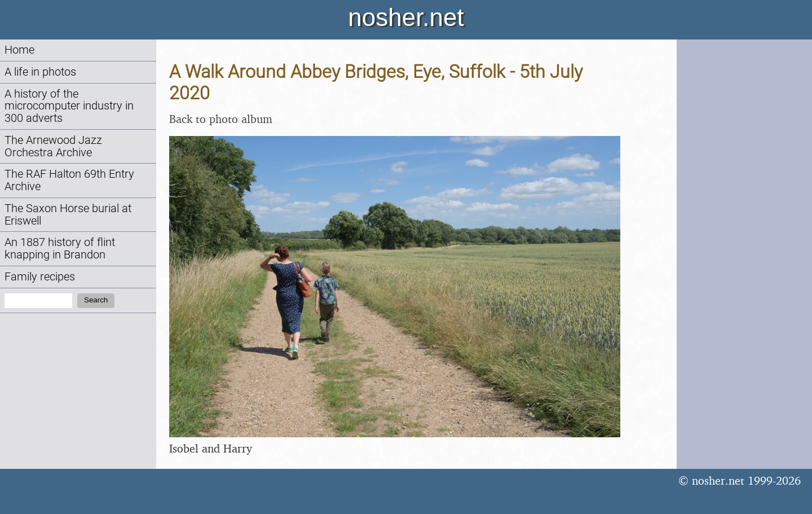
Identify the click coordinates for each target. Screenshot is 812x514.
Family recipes (40, 277)
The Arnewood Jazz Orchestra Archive (53, 146)
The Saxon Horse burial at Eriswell (68, 215)
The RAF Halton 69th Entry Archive (69, 180)
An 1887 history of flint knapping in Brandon (60, 249)
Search (96, 300)
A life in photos (40, 72)
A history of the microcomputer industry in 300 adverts (69, 106)
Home (19, 50)
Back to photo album (221, 119)
